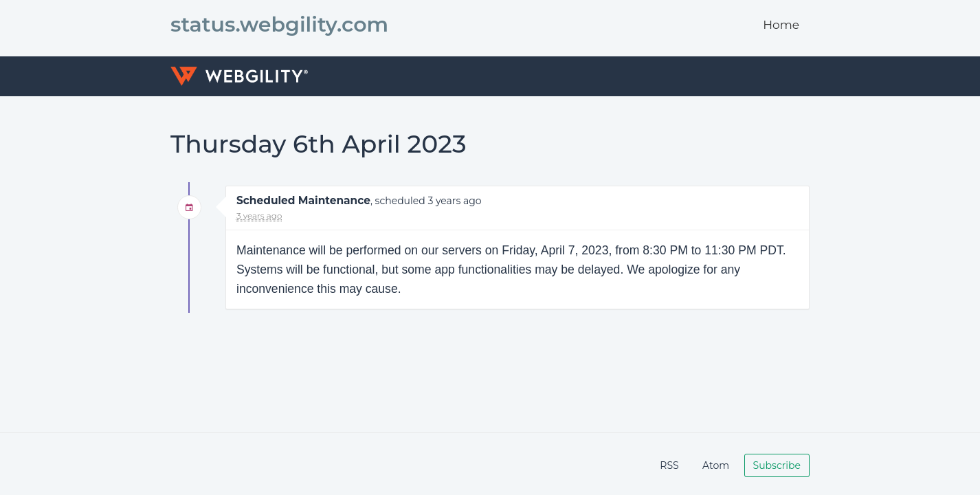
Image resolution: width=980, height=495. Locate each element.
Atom (716, 465)
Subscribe (777, 465)
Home (781, 25)
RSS (669, 465)
